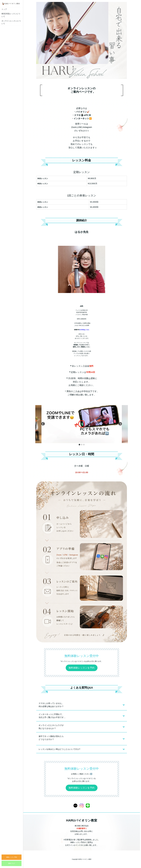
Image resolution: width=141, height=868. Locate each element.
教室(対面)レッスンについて (11, 15)
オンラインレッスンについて (11, 22)
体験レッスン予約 (12, 857)
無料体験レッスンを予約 (82, 668)
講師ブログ (12, 863)
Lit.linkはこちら (84, 330)
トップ (4, 9)
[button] (79, 445)
